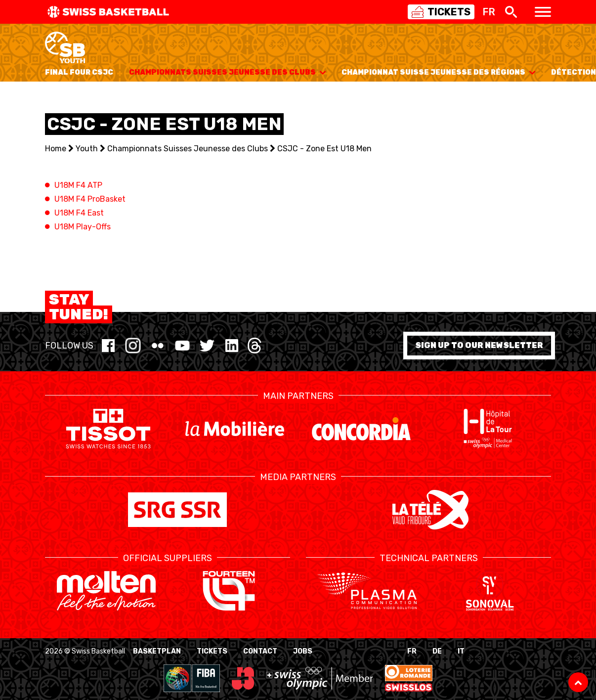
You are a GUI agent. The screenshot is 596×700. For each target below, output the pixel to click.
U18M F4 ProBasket (90, 199)
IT (461, 651)
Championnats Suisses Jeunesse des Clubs (227, 72)
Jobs (303, 651)
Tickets (212, 651)
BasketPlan (157, 651)
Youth (87, 149)
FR (412, 651)
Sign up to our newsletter (479, 345)
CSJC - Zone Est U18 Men (324, 149)
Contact (260, 651)
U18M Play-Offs (83, 227)
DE (437, 651)
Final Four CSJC (79, 72)
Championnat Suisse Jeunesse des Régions (438, 72)
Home (56, 149)
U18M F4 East (79, 213)
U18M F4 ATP (78, 185)
